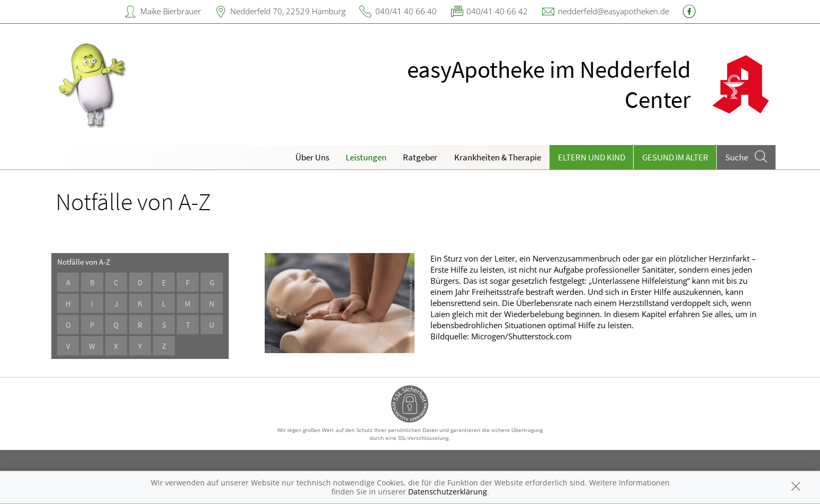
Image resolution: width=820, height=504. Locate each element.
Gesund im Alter (675, 157)
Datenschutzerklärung (448, 492)
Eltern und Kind (592, 157)
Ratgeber (420, 157)
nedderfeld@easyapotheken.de (614, 11)
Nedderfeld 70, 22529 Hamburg (288, 11)
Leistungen (366, 157)
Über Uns (312, 157)
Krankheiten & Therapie (498, 157)
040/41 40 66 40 (406, 11)
